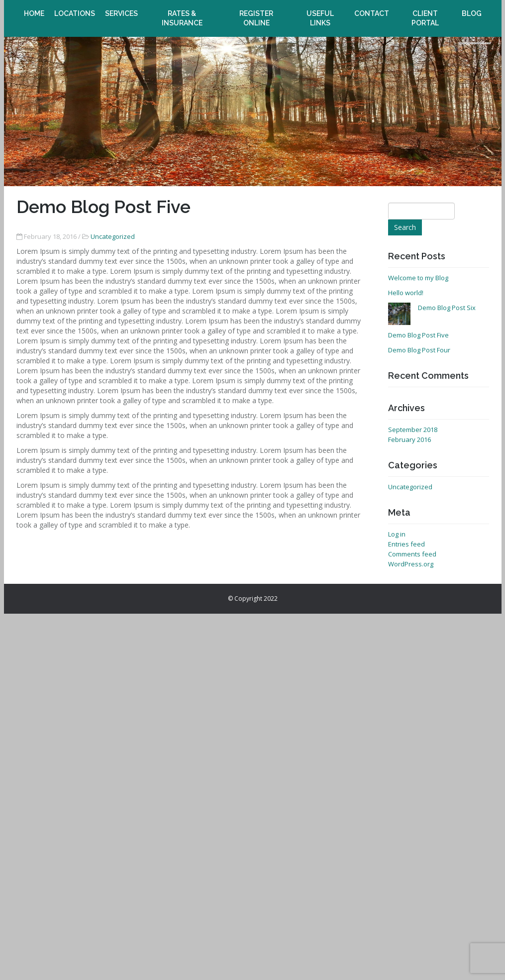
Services (121, 9)
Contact (372, 9)
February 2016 (409, 439)
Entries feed (406, 544)
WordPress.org (411, 564)
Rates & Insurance (182, 13)
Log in (397, 534)
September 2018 (413, 430)
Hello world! (406, 293)
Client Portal (425, 13)
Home (34, 9)
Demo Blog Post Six (447, 308)
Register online (256, 13)
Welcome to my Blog (418, 278)
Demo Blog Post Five (418, 335)
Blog (472, 9)
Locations (75, 9)
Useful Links (320, 13)
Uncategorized (113, 236)
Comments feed (412, 554)
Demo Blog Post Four (419, 350)
